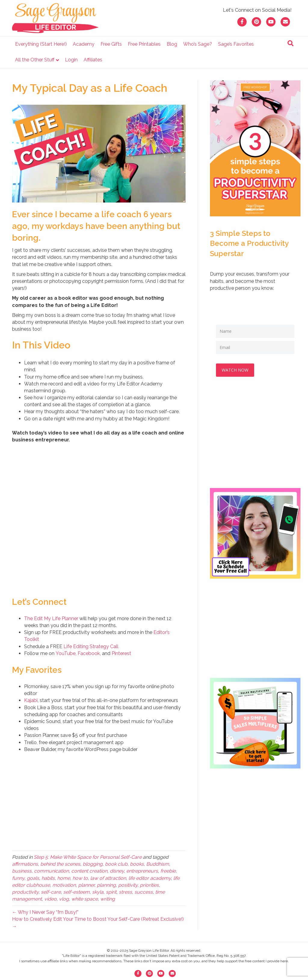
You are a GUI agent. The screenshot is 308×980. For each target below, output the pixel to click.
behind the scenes (60, 864)
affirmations (25, 864)
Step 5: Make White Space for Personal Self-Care (88, 857)
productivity (25, 892)
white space (85, 899)
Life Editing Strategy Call (91, 646)
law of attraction (108, 878)
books (137, 864)
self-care (51, 892)
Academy (84, 44)
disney (117, 871)
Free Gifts (111, 44)
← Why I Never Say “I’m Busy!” (45, 912)
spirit (111, 892)
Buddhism (158, 864)
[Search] (291, 43)
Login (71, 60)
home (64, 878)
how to (80, 878)
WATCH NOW (235, 370)
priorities (149, 885)
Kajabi (31, 700)
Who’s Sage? (198, 44)
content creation (89, 871)
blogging (93, 864)
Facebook (89, 653)
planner (86, 885)
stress (125, 892)
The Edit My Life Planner (51, 618)
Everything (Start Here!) (41, 44)
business (22, 871)
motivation (64, 885)
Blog (172, 44)
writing (108, 899)
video (50, 899)
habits (48, 878)
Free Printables (144, 44)
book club (116, 864)
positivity (128, 885)
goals (33, 878)
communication (51, 871)
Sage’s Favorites (236, 44)
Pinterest (121, 653)
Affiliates (93, 60)
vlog (64, 899)
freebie (168, 871)
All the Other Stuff (35, 60)
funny (18, 878)
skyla (98, 892)
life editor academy (150, 878)
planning (106, 885)
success (144, 892)
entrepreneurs (142, 871)
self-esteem (76, 892)
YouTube (66, 653)
